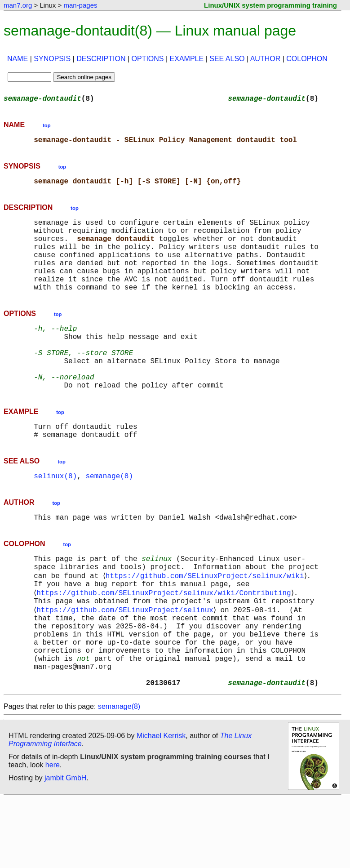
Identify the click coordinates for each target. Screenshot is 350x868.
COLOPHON (307, 59)
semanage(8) (109, 517)
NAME (18, 59)
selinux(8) (55, 517)
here (53, 834)
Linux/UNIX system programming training (270, 5)
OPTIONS (148, 59)
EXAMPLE (187, 59)
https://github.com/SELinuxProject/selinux (127, 663)
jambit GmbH (65, 847)
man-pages (80, 5)
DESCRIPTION (101, 59)
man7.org (18, 5)
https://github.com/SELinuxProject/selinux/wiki (206, 623)
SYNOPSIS (52, 59)
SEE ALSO (227, 59)
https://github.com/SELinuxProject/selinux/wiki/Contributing (165, 643)
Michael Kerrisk (161, 805)
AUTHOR (266, 59)
